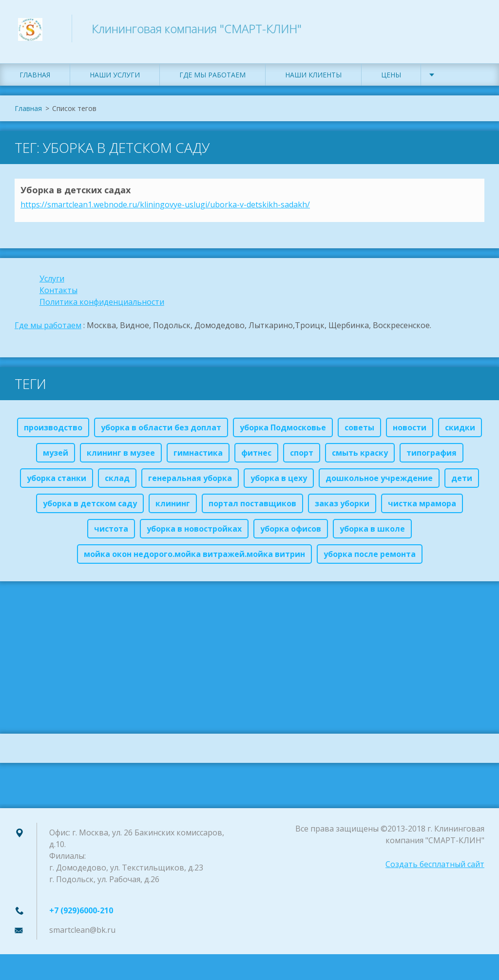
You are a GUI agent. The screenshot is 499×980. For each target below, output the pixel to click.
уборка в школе (372, 533)
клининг (173, 507)
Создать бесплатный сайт (435, 868)
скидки (460, 431)
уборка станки (57, 482)
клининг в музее (121, 457)
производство (53, 431)
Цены (391, 79)
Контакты (58, 294)
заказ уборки (342, 507)
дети (462, 482)
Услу (48, 282)
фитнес (256, 457)
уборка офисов (291, 533)
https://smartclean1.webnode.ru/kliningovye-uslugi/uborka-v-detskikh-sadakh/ (165, 208)
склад (117, 482)
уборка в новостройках (194, 533)
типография (432, 457)
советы (359, 431)
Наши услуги (115, 79)
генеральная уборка (190, 482)
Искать (474, 28)
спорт (302, 457)
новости (410, 431)
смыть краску (360, 457)
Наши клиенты (313, 79)
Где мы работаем (212, 79)
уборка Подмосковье (283, 431)
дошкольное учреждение (379, 482)
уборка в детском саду (90, 507)
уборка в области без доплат (161, 431)
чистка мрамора (422, 507)
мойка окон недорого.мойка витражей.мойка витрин (194, 558)
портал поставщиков (252, 507)
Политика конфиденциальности (102, 306)
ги (60, 282)
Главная (35, 79)
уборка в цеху (279, 482)
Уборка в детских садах (76, 194)
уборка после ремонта (370, 558)
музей (56, 457)
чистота (111, 533)
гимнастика (198, 457)
